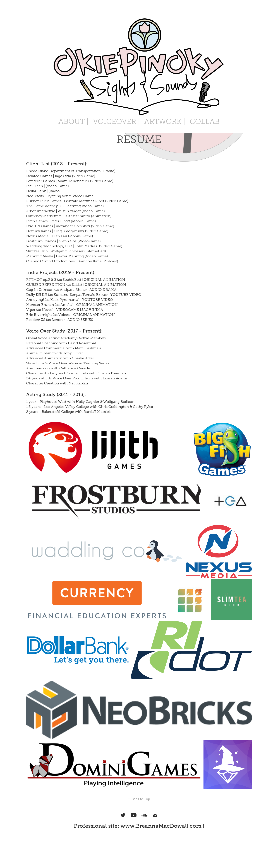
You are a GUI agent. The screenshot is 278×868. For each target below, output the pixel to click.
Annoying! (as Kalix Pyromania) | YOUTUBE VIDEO (70, 300)
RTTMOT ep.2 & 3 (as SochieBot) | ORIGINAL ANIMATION (76, 280)
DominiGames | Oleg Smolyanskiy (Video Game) (67, 231)
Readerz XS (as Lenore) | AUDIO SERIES (60, 320)
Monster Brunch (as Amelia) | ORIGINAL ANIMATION (72, 305)
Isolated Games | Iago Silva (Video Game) (61, 176)
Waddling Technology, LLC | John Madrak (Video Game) (74, 246)
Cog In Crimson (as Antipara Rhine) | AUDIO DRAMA (71, 290)
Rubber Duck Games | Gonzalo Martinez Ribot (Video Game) (77, 201)
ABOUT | (73, 121)
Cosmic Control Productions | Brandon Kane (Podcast (72, 261)
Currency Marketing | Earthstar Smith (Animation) (69, 216)
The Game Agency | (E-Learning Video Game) (65, 206)
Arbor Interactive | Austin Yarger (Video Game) (65, 211)
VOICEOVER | (116, 121)
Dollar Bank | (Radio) (43, 191)
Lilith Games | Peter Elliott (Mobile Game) (61, 221)
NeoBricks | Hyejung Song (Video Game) (60, 196)
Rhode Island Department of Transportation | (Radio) (71, 171)
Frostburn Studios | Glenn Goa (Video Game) (63, 241)
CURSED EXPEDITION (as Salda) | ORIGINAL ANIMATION (76, 285)
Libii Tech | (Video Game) (47, 186)
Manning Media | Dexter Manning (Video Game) (67, 256)
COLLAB (205, 121)
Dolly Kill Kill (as (40, 295)
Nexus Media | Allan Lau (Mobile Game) (60, 236)
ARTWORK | (165, 121)
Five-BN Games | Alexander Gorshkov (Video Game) (70, 226)
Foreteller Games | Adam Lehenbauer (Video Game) (70, 181)
